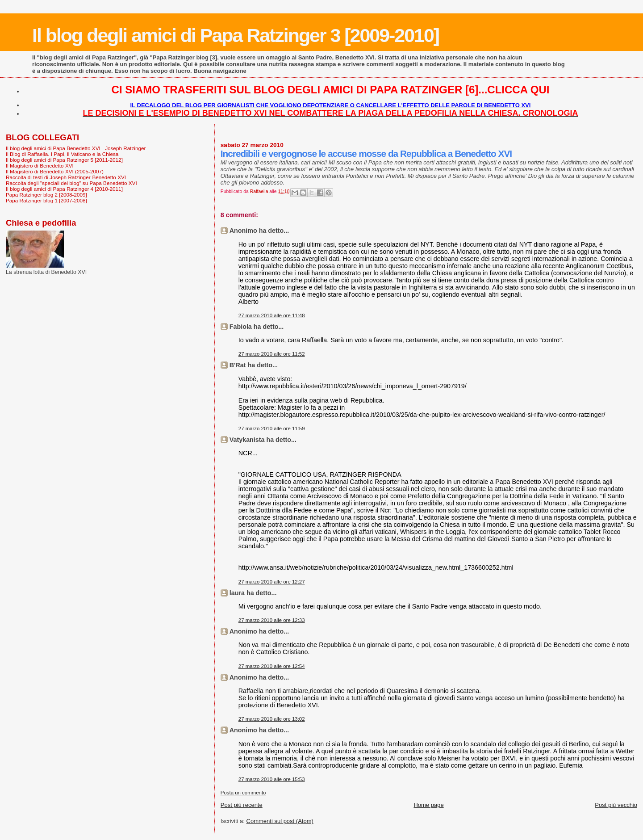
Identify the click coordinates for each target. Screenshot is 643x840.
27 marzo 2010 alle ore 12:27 (272, 582)
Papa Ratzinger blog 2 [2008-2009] (46, 195)
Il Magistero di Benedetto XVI (40, 166)
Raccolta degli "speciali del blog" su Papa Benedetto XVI (71, 183)
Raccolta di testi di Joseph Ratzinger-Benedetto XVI (66, 177)
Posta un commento (243, 793)
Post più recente (242, 805)
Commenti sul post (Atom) (280, 821)
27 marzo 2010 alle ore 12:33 (272, 620)
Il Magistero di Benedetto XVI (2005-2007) (55, 171)
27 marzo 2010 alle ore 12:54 (272, 666)
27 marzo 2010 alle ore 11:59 (272, 428)
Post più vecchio (616, 805)
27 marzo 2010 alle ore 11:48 (272, 315)
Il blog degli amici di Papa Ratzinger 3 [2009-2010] (236, 35)
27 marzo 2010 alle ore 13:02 (272, 719)
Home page (428, 805)
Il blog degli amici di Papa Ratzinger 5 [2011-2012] (64, 160)
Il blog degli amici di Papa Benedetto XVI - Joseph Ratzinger (76, 148)
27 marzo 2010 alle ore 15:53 (272, 779)
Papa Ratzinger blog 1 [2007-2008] (46, 200)
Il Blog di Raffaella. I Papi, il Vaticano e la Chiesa (62, 154)
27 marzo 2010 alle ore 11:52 (272, 354)
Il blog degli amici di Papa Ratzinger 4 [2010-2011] (64, 189)
